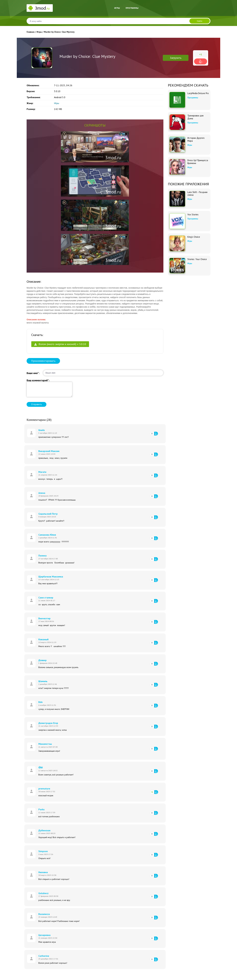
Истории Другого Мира (196, 139)
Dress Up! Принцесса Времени (198, 162)
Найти (200, 21)
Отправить (37, 404)
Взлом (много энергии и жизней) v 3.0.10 (60, 344)
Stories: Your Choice (197, 259)
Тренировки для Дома (195, 117)
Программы (132, 8)
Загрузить (176, 58)
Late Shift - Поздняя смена (197, 194)
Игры (117, 8)
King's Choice (194, 237)
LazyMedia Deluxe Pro (198, 93)
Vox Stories (193, 215)
